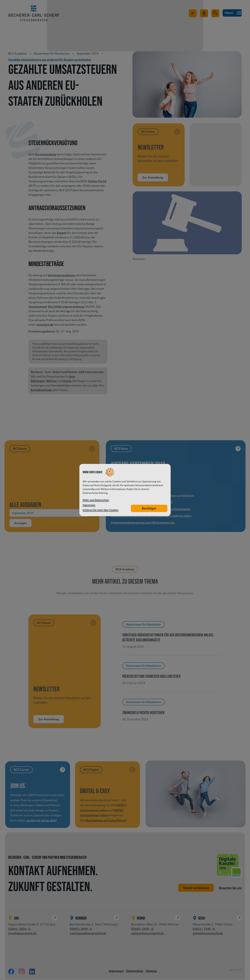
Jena (72, 376)
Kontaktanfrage (41, 390)
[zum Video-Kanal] (192, 15)
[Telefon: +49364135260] (19, 929)
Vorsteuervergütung (61, 275)
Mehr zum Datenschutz (96, 500)
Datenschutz (135, 971)
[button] (215, 15)
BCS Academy (17, 53)
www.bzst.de (45, 324)
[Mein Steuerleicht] (204, 15)
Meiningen (38, 381)
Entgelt (62, 233)
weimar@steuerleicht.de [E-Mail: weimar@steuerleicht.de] (148, 934)
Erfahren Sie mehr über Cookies (101, 510)
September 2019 (88, 53)
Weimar (52, 381)
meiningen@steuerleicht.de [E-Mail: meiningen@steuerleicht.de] (88, 934)
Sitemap (151, 971)
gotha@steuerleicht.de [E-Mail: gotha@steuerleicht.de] (208, 934)
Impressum (116, 971)
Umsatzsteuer (38, 307)
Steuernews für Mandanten (52, 53)
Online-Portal (97, 181)
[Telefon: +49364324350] (142, 929)
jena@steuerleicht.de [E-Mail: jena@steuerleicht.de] (22, 934)
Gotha (67, 381)
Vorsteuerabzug (46, 154)
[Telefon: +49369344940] (81, 929)
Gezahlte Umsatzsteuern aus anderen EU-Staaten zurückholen (50, 60)
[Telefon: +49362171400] (204, 929)
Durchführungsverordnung (66, 307)
